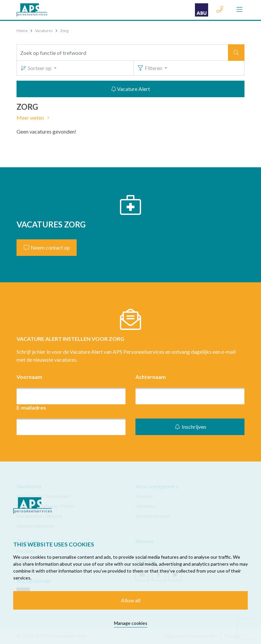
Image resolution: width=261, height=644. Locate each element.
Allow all (131, 600)
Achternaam (151, 377)
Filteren (150, 68)
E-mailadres (31, 407)
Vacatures (44, 31)
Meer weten (34, 118)
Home (22, 31)
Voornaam (29, 377)
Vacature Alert (131, 89)
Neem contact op (47, 247)
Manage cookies (131, 623)
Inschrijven (190, 427)
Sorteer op (36, 68)
